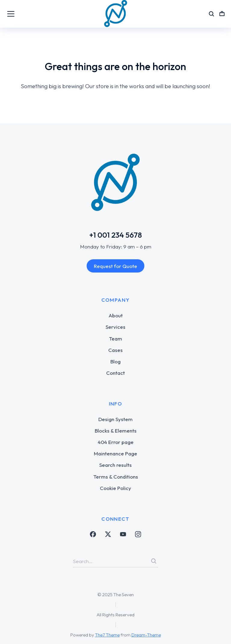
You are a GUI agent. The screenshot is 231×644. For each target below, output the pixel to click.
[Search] (154, 561)
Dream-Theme (146, 635)
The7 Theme (107, 635)
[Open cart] (222, 14)
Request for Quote (115, 266)
